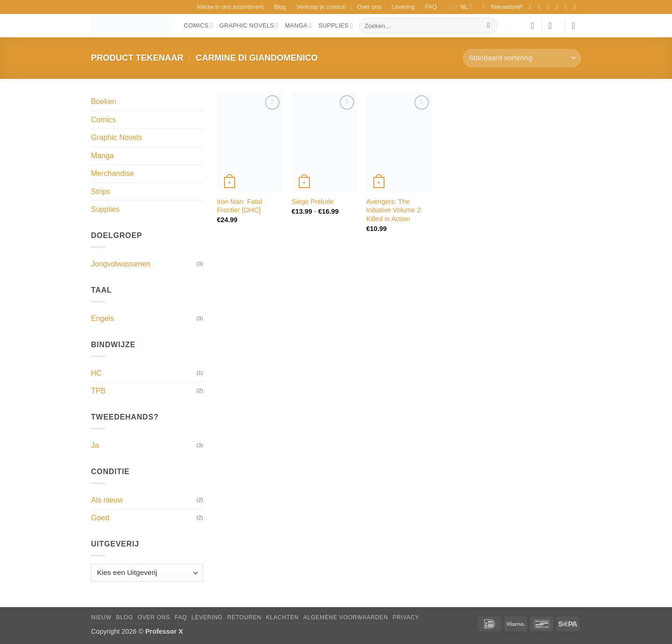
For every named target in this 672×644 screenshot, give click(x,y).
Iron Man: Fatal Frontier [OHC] (240, 206)
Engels (102, 318)
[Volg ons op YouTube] (576, 7)
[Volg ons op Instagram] (541, 7)
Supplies (336, 25)
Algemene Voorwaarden (346, 617)
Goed (100, 518)
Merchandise (112, 173)
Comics (198, 25)
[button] (502, 7)
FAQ (431, 7)
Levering (403, 7)
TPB (98, 391)
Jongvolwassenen (121, 264)
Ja (95, 445)
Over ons (369, 7)
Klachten (282, 617)
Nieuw (101, 617)
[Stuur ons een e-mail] (567, 7)
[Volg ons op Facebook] (532, 7)
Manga (299, 25)
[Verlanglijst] (532, 26)
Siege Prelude (313, 202)
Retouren (244, 617)
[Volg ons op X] (559, 7)
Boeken (104, 101)
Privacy (406, 617)
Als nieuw (107, 500)
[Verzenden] (489, 26)
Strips (101, 192)
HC (96, 373)
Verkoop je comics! (321, 7)
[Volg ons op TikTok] (550, 7)
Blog (280, 7)
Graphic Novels (249, 25)
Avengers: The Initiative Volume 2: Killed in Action (395, 210)
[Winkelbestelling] (522, 58)
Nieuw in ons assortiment (230, 7)
